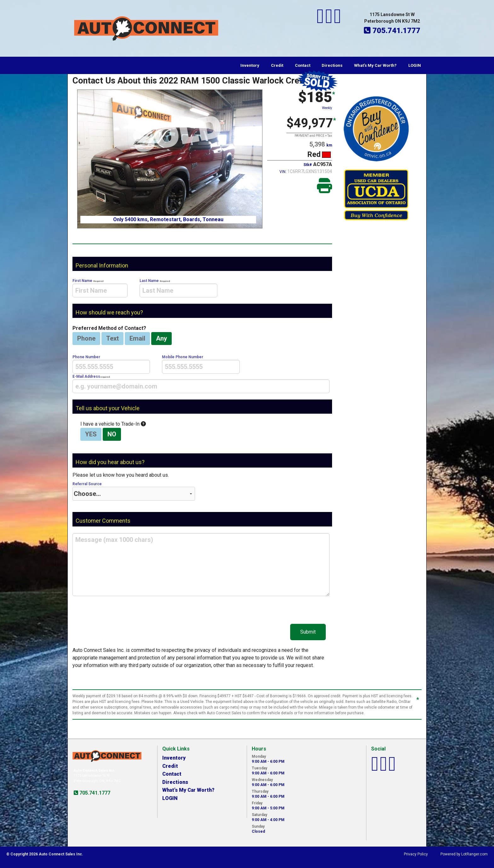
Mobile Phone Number (201, 364)
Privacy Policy (416, 854)
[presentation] (100, 290)
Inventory (250, 65)
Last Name (178, 288)
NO (112, 434)
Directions (332, 65)
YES (91, 434)
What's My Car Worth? (375, 65)
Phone (86, 338)
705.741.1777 (94, 793)
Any (161, 338)
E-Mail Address (201, 384)
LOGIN (415, 65)
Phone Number (111, 364)
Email (137, 338)
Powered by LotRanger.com (464, 854)
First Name (100, 288)
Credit (277, 65)
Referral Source (134, 491)
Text (112, 338)
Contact (303, 65)
